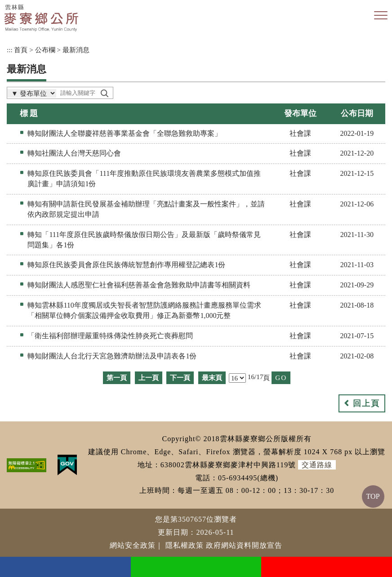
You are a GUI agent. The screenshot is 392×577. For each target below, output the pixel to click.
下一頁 (180, 378)
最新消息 (76, 50)
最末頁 (212, 378)
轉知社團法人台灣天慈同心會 (74, 153)
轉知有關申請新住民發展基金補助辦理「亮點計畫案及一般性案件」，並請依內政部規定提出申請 (146, 209)
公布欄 (45, 50)
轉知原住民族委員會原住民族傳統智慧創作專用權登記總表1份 (126, 265)
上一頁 (149, 378)
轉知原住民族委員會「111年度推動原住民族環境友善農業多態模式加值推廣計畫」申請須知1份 (144, 179)
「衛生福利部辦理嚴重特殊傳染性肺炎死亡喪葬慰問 (110, 336)
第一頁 (117, 378)
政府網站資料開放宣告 (244, 545)
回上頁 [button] (366, 403)
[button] (381, 16)
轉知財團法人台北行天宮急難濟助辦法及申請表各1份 (112, 356)
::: (10, 50)
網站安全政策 (133, 545)
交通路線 (317, 465)
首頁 (21, 50)
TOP (373, 496)
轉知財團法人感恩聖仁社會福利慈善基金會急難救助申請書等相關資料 (139, 285)
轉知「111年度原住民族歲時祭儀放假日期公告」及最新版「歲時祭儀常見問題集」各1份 (144, 240)
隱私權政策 (185, 545)
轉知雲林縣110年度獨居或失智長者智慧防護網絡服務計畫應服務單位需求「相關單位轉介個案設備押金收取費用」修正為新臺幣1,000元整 (144, 310)
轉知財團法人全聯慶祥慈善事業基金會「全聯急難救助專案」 (125, 133)
